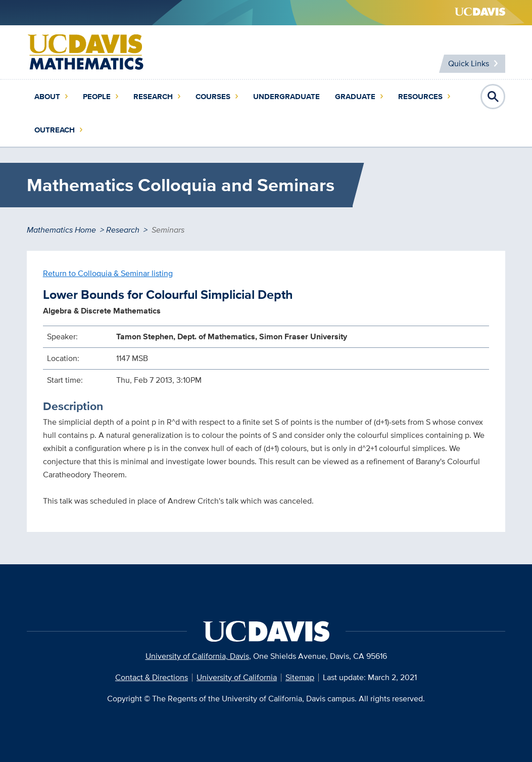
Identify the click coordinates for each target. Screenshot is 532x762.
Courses (213, 97)
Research (153, 97)
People (97, 97)
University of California (237, 677)
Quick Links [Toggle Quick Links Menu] (469, 63)
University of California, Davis (197, 656)
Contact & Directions (152, 677)
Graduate (355, 97)
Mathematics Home (61, 230)
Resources (420, 97)
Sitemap (300, 677)
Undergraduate (286, 97)
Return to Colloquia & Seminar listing (108, 273)
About (47, 97)
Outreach (55, 130)
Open (493, 97)
